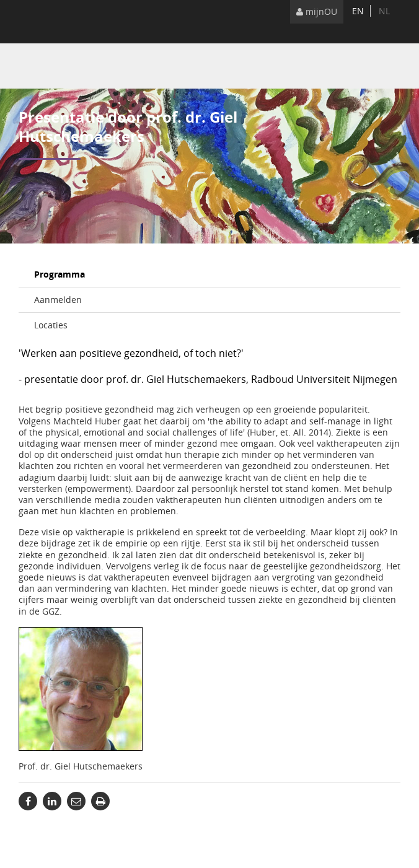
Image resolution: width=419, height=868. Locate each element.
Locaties (51, 325)
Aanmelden (58, 300)
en (358, 11)
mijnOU (317, 11)
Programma (60, 274)
